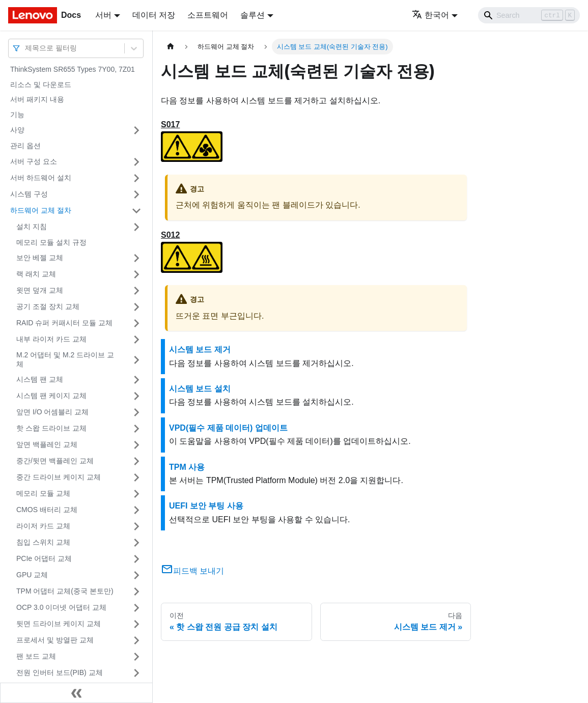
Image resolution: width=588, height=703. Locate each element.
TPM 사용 (187, 467)
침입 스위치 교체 (43, 542)
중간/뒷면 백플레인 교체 (55, 461)
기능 (17, 115)
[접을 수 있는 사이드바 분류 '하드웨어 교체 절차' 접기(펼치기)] (136, 211)
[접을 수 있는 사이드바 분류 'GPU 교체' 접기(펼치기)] (136, 575)
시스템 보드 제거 (200, 349)
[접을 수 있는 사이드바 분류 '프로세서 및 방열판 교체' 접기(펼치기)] (136, 640)
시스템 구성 (29, 194)
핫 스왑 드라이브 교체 (51, 428)
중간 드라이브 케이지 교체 (59, 477)
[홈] (171, 47)
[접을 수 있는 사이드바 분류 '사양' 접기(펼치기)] (136, 130)
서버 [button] (103, 15)
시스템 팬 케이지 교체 (51, 396)
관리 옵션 (25, 146)
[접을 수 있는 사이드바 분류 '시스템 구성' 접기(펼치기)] (136, 194)
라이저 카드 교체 (43, 526)
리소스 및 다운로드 (41, 85)
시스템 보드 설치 (200, 389)
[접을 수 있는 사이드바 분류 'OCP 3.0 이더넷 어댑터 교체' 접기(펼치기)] (136, 608)
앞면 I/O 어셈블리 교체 (52, 412)
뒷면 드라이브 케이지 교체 (59, 624)
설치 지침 (32, 227)
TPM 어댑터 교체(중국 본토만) (65, 591)
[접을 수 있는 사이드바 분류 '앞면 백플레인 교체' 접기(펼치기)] (136, 445)
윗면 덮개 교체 (40, 290)
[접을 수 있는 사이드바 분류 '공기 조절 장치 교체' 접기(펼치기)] (136, 307)
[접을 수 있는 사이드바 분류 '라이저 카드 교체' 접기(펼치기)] (136, 526)
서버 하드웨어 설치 (41, 178)
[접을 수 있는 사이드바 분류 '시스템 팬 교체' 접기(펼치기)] (136, 380)
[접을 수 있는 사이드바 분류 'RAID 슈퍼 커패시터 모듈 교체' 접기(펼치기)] (136, 323)
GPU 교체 (32, 575)
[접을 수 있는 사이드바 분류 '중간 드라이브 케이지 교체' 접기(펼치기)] (136, 477)
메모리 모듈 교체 (43, 493)
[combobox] (26, 48)
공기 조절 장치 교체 (48, 306)
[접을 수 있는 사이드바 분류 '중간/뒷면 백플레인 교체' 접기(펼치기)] (136, 461)
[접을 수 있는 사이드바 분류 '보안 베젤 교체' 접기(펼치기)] (136, 258)
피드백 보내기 (192, 571)
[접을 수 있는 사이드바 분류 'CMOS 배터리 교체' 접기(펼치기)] (136, 510)
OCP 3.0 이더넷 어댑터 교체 (61, 607)
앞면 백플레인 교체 (47, 444)
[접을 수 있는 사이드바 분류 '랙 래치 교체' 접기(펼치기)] (136, 274)
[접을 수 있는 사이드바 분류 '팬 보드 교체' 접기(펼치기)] (136, 657)
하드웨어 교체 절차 (41, 210)
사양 (17, 130)
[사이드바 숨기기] (76, 693)
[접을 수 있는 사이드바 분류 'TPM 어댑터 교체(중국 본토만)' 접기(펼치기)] (136, 592)
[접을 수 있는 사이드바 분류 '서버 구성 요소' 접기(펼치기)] (136, 162)
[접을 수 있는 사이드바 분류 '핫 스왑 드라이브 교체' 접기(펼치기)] (136, 429)
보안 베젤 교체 (40, 258)
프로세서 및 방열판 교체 (55, 640)
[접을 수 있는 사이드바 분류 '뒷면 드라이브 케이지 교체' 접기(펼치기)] (136, 624)
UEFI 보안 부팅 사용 (206, 506)
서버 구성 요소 (34, 161)
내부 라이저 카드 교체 (51, 339)
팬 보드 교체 (36, 656)
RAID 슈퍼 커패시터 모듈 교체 (64, 323)
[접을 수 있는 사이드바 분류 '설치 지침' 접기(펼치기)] (136, 227)
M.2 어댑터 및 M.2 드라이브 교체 (65, 359)
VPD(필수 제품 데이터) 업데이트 (228, 428)
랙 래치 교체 (36, 274)
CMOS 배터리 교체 (47, 510)
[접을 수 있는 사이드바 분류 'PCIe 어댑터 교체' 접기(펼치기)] (136, 559)
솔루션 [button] (253, 15)
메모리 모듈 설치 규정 (51, 242)
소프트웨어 (208, 15)
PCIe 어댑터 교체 (44, 558)
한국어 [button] (430, 15)
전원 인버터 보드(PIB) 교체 (60, 672)
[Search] (529, 15)
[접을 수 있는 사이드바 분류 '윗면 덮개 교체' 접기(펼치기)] (136, 291)
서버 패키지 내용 (37, 99)
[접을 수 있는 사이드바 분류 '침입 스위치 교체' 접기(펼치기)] (136, 543)
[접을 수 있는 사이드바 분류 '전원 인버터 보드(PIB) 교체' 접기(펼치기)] (136, 673)
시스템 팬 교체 (40, 379)
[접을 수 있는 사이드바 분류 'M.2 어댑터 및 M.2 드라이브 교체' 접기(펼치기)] (136, 360)
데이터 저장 (154, 15)
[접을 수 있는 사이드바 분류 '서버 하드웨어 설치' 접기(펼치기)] (136, 178)
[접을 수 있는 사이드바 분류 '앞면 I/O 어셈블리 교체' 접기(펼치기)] (136, 412)
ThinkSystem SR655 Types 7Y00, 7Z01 (73, 69)
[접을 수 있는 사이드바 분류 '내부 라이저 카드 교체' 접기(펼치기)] (136, 340)
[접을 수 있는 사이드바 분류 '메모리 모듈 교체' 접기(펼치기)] (136, 494)
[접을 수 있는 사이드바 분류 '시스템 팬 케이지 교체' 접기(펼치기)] (136, 396)
